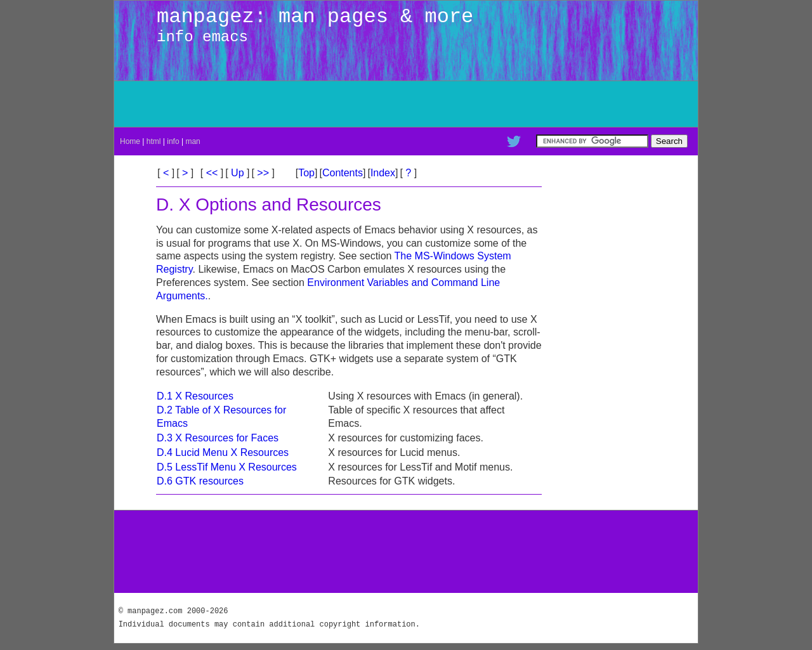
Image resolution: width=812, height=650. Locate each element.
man (193, 141)
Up (238, 173)
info (173, 141)
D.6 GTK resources (200, 481)
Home (130, 141)
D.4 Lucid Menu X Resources (223, 452)
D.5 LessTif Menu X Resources (227, 467)
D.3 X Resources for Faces (218, 438)
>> (263, 173)
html (154, 141)
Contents (343, 173)
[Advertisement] (546, 104)
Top (306, 173)
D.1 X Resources (195, 396)
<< (212, 173)
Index (383, 173)
